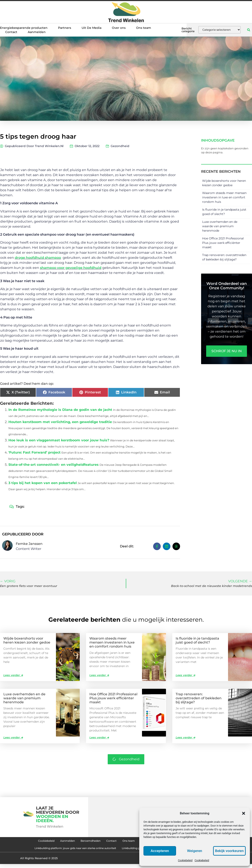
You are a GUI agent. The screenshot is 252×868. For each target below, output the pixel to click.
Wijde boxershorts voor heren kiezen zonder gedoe (27, 640)
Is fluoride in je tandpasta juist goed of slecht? (197, 640)
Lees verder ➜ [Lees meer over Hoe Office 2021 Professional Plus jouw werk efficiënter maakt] (99, 737)
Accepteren (160, 851)
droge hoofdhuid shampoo (38, 258)
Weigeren (195, 851)
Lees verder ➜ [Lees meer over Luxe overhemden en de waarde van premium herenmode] (13, 737)
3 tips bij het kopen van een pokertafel (43, 483)
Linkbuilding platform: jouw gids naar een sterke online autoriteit (63, 851)
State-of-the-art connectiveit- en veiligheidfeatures (54, 465)
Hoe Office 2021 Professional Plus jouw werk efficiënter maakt (223, 243)
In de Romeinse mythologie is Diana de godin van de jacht (60, 410)
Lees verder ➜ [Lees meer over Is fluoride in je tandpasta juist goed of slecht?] (185, 675)
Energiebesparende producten (24, 28)
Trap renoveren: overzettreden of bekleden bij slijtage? (199, 698)
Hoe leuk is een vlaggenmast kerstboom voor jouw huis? (59, 440)
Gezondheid (120, 146)
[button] (244, 813)
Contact (11, 32)
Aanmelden (37, 32)
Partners (65, 28)
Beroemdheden (80, 842)
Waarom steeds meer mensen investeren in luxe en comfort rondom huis (224, 197)
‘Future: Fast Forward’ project (34, 452)
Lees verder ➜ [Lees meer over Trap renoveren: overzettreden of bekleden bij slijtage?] (185, 737)
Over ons (119, 28)
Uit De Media (92, 28)
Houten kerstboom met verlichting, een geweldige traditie (60, 422)
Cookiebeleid (185, 860)
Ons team (144, 28)
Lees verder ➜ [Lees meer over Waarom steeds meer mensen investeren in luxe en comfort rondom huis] (99, 675)
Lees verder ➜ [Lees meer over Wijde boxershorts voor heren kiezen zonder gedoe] (13, 675)
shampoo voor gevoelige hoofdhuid (71, 268)
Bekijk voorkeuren (229, 851)
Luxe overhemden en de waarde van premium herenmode (220, 226)
